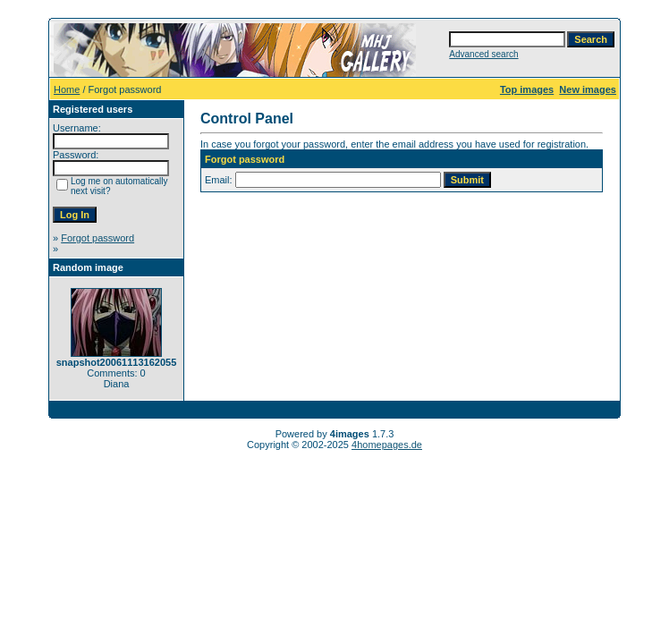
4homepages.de (387, 445)
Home (67, 89)
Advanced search (483, 54)
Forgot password (97, 238)
